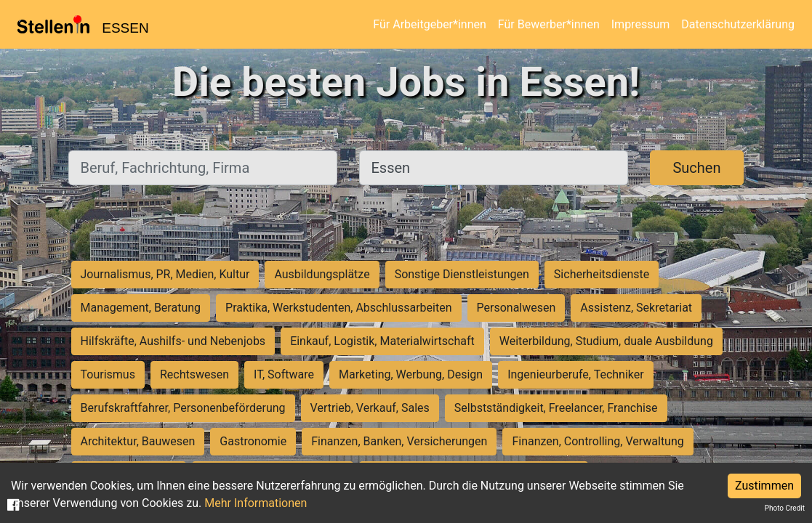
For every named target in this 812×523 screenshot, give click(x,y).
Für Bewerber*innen (549, 24)
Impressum (641, 24)
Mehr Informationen (256, 503)
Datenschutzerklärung (738, 24)
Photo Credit (785, 508)
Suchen (696, 168)
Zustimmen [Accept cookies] (764, 486)
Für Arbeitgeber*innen (429, 24)
